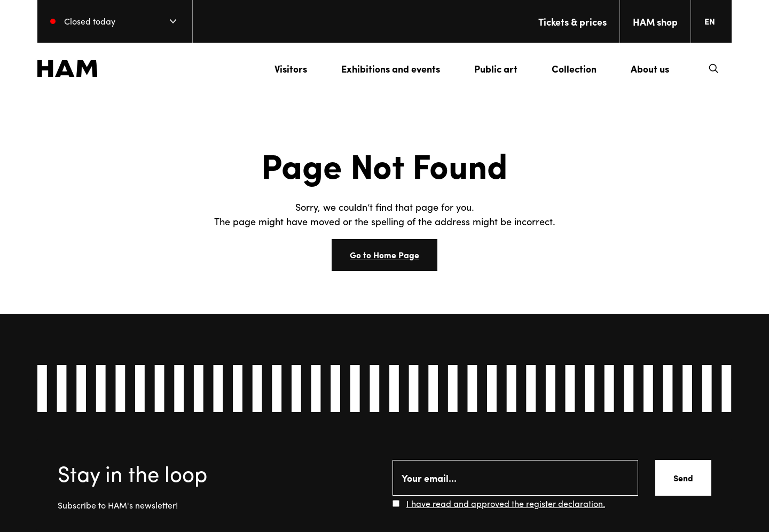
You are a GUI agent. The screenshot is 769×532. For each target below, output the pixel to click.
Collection (574, 69)
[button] (713, 68)
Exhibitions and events (391, 69)
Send (683, 478)
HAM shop (655, 22)
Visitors (291, 69)
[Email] (515, 478)
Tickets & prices (572, 22)
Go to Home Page (384, 255)
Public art (496, 69)
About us (650, 69)
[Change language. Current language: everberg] (714, 21)
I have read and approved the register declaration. (506, 503)
